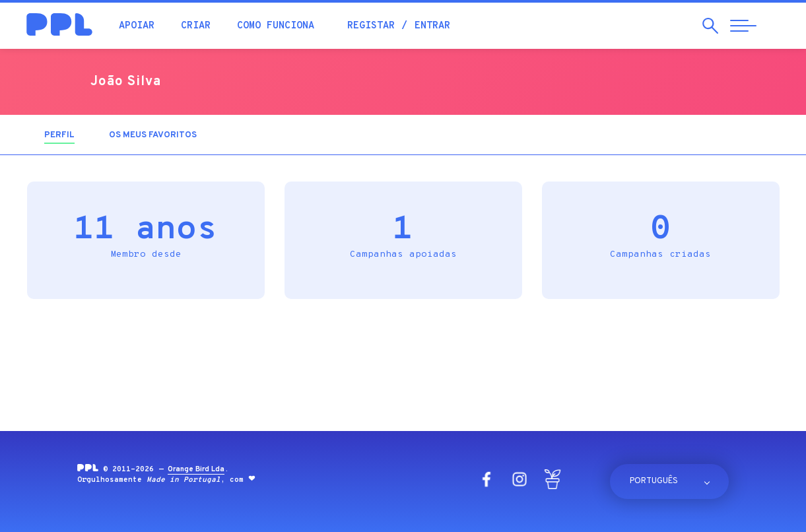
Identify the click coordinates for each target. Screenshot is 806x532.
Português (654, 481)
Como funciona (276, 26)
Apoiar (137, 26)
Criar (196, 26)
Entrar (432, 26)
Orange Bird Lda (196, 469)
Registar (371, 26)
